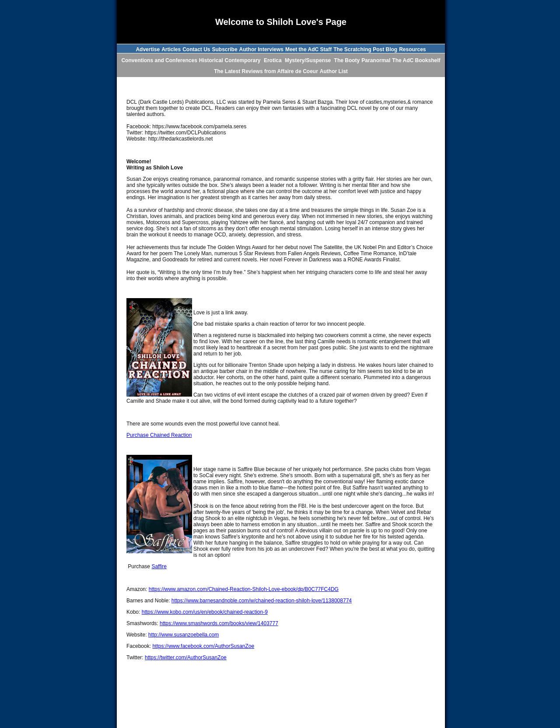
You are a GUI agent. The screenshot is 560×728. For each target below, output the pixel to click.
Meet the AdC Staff (308, 49)
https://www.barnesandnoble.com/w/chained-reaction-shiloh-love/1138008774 (262, 601)
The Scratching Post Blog (365, 49)
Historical (211, 60)
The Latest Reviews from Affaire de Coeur (266, 71)
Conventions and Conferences (159, 60)
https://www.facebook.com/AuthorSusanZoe (203, 646)
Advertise (148, 49)
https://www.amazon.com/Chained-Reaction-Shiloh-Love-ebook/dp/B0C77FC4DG (244, 589)
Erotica (273, 60)
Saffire (159, 566)
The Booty (347, 60)
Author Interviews (261, 49)
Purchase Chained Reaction (159, 435)
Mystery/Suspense (309, 60)
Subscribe (225, 49)
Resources (412, 49)
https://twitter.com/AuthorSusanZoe (186, 658)
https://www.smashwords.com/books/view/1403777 (219, 623)
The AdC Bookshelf (416, 60)
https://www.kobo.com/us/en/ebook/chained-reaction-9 (205, 612)
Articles (171, 49)
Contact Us (196, 49)
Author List (334, 71)
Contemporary (243, 60)
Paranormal (376, 60)
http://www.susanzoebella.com (184, 635)
